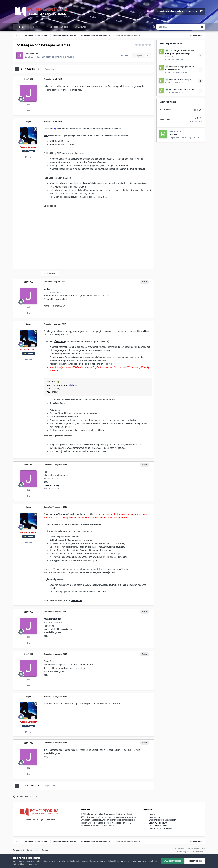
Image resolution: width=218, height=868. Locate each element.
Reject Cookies (194, 861)
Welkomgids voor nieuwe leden (163, 820)
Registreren (192, 11)
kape (28, 122)
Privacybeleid (19, 850)
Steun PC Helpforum (158, 823)
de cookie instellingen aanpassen (116, 861)
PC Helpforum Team (158, 826)
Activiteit (82, 27)
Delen (125, 55)
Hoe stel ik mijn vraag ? (180, 80)
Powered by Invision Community (190, 852)
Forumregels (154, 817)
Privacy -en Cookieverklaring (161, 829)
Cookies (45, 850)
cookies (27, 861)
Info (37, 27)
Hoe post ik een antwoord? (182, 89)
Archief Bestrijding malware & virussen (56, 57)
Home (22, 27)
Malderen (174, 134)
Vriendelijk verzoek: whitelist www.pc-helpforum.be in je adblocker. (180, 54)
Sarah (168, 60)
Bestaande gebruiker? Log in (169, 11)
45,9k (28, 157)
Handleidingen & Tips (58, 27)
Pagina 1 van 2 (52, 69)
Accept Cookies (172, 861)
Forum (152, 814)
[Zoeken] (172, 27)
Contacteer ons (33, 850)
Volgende (30, 69)
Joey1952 (35, 54)
